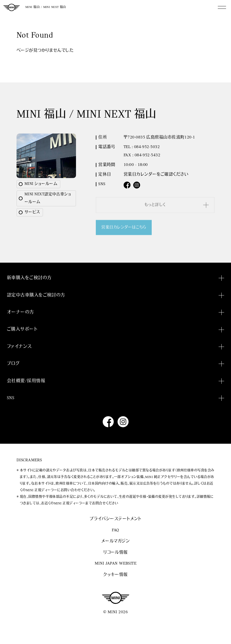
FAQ (115, 530)
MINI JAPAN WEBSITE (115, 564)
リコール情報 (115, 553)
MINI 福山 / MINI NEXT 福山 (46, 7)
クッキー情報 (115, 575)
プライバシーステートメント (115, 519)
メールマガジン (115, 541)
